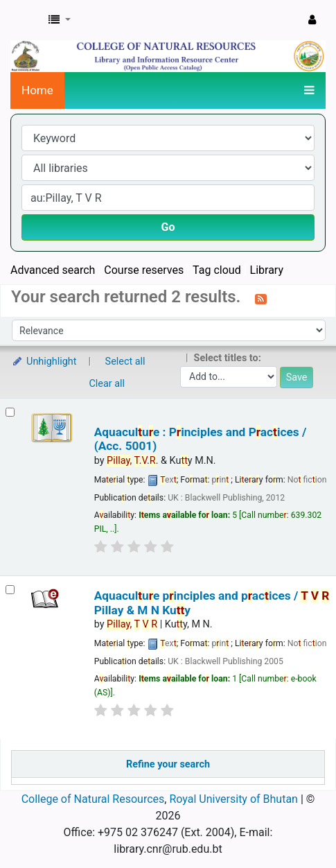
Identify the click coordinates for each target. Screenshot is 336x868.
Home (37, 90)
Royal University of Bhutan (233, 799)
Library (267, 270)
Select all (125, 362)
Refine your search (168, 764)
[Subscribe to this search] (261, 298)
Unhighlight (44, 362)
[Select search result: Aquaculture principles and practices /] (10, 590)
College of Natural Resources (93, 799)
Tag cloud (217, 270)
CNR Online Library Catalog (26, 20)
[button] (60, 20)
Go (168, 227)
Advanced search (53, 270)
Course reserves (144, 270)
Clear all (107, 384)
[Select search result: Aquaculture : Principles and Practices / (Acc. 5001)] (10, 412)
